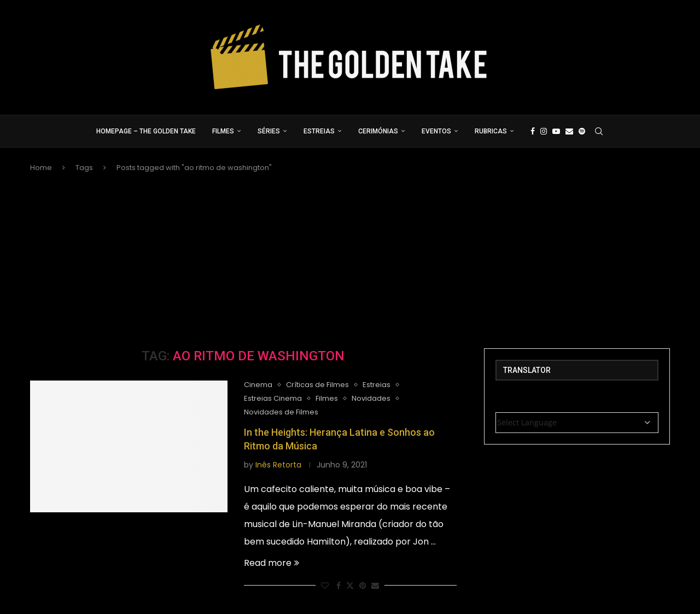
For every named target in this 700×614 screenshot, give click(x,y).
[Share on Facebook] (339, 586)
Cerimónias (378, 131)
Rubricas (491, 131)
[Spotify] (582, 131)
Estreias (319, 131)
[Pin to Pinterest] (363, 586)
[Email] (569, 131)
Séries (269, 131)
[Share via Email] (375, 586)
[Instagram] (544, 131)
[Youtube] (556, 131)
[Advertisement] (350, 261)
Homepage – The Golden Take (146, 131)
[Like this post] (325, 586)
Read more (272, 563)
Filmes (223, 131)
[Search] (599, 131)
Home (41, 168)
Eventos (436, 131)
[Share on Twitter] (350, 586)
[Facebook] (533, 131)
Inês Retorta (278, 465)
